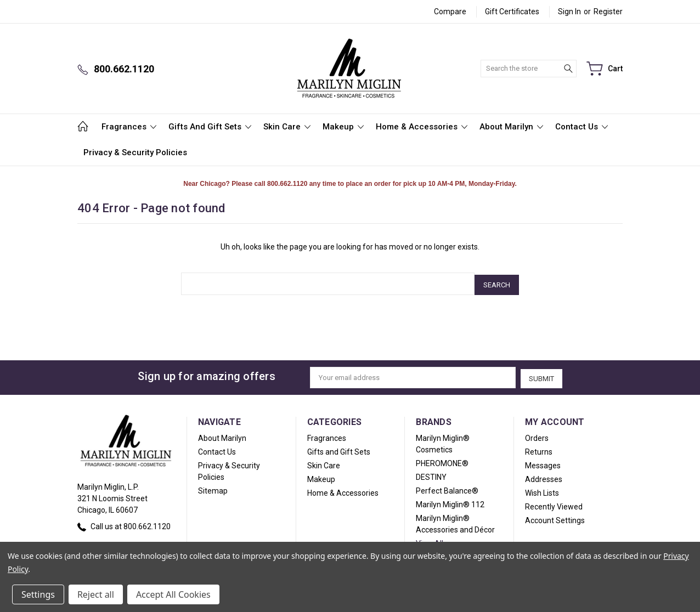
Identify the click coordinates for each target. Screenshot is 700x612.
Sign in (569, 12)
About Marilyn (511, 127)
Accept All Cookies (173, 594)
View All (430, 540)
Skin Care (287, 127)
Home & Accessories (422, 127)
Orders (537, 435)
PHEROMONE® (442, 460)
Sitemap (213, 488)
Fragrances (129, 127)
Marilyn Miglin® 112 (450, 501)
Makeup (343, 127)
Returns (539, 449)
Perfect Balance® (447, 488)
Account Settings (555, 517)
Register (608, 12)
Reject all (96, 594)
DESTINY (431, 474)
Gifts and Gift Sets (210, 127)
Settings (38, 594)
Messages (543, 462)
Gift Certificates (512, 12)
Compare (450, 12)
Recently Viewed (554, 503)
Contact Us (582, 127)
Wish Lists (542, 490)
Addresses (544, 476)
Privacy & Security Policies (135, 152)
